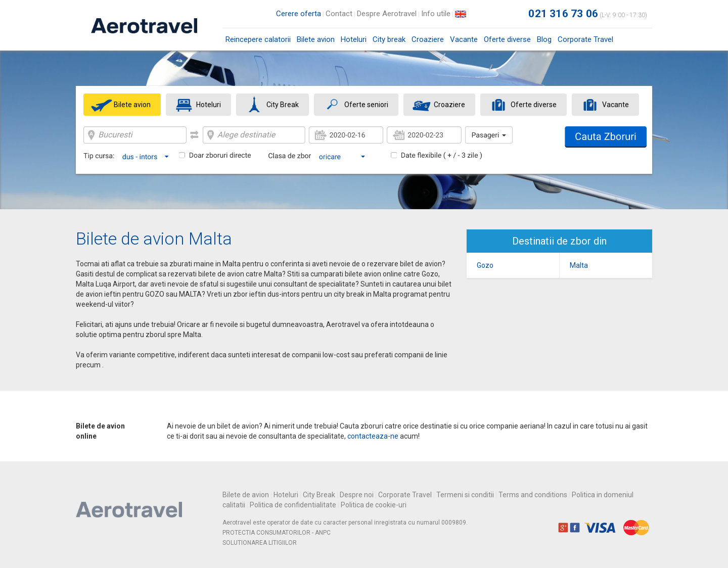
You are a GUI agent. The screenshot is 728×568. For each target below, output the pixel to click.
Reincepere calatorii (258, 39)
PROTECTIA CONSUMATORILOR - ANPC (277, 533)
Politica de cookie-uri (374, 505)
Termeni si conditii (465, 495)
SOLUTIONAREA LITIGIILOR (260, 543)
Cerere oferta (299, 14)
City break (389, 39)
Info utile (436, 14)
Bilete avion (316, 43)
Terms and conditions (533, 495)
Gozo (485, 265)
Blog (544, 39)
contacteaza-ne (373, 436)
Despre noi (357, 495)
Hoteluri (354, 39)
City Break (319, 495)
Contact (339, 14)
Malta (579, 265)
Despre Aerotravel (387, 14)
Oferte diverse (507, 39)
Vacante (464, 39)
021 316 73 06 (563, 14)
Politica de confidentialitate (293, 505)
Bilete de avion (246, 495)
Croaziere (428, 39)
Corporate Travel (585, 39)
